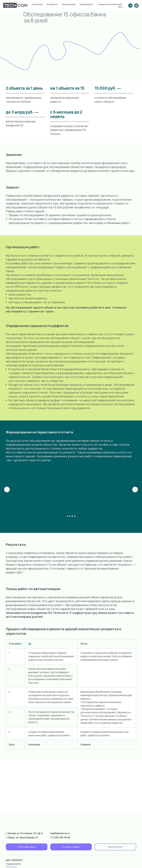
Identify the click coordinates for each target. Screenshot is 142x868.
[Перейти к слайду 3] (72, 516)
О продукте (52, 4)
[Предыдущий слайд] (7, 489)
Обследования (69, 4)
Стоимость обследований (110, 4)
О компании (37, 4)
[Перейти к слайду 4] (75, 516)
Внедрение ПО (86, 4)
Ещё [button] (120, 7)
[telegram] (130, 6)
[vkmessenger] (136, 6)
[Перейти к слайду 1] (67, 516)
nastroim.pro (11, 867)
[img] (125, 862)
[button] (71, 847)
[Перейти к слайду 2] (70, 516)
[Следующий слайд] (135, 489)
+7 (52, 837)
